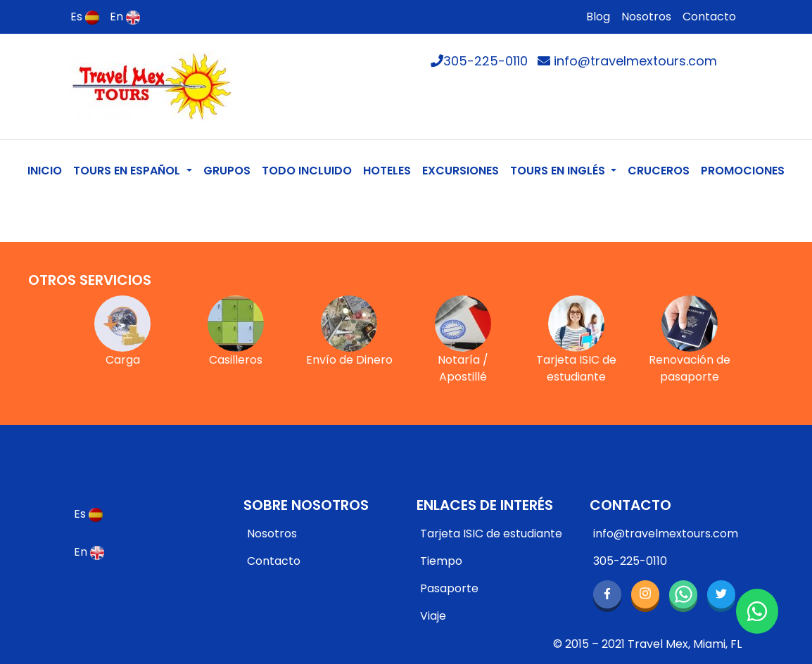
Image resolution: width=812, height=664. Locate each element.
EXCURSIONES (461, 171)
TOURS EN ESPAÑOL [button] (128, 171)
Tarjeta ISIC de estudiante (491, 534)
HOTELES (387, 171)
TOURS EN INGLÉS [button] (559, 171)
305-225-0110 (479, 61)
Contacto (709, 17)
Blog (598, 17)
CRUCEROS (659, 171)
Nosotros (646, 17)
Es (85, 17)
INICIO (47, 170)
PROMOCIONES (743, 171)
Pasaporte (449, 588)
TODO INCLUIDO (307, 171)
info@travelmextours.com (627, 61)
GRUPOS (227, 171)
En (125, 17)
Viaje (433, 616)
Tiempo (441, 561)
